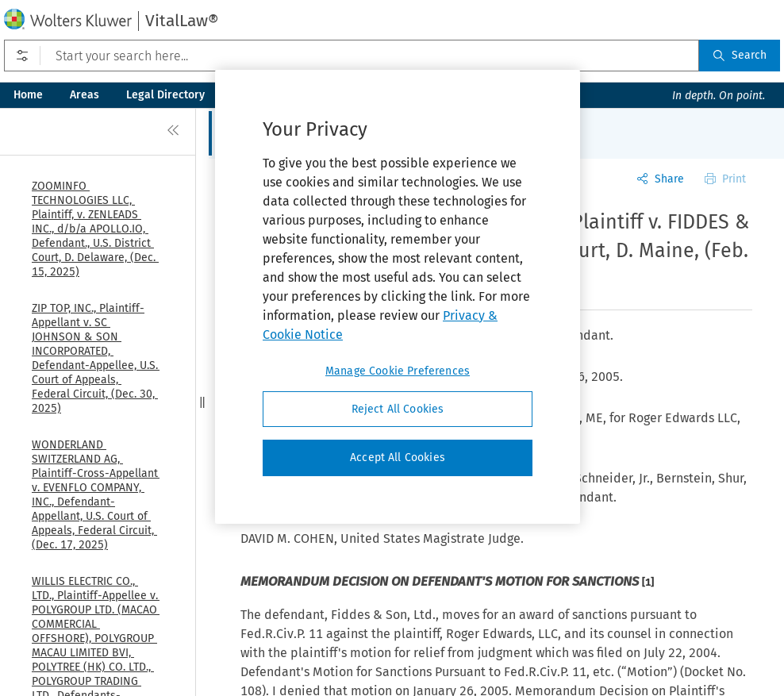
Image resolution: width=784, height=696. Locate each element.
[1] (648, 582)
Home (28, 95)
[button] (202, 402)
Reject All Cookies (398, 409)
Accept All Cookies (398, 458)
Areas (85, 95)
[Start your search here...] (352, 56)
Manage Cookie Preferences (398, 371)
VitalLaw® (182, 21)
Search (740, 55)
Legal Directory (165, 95)
